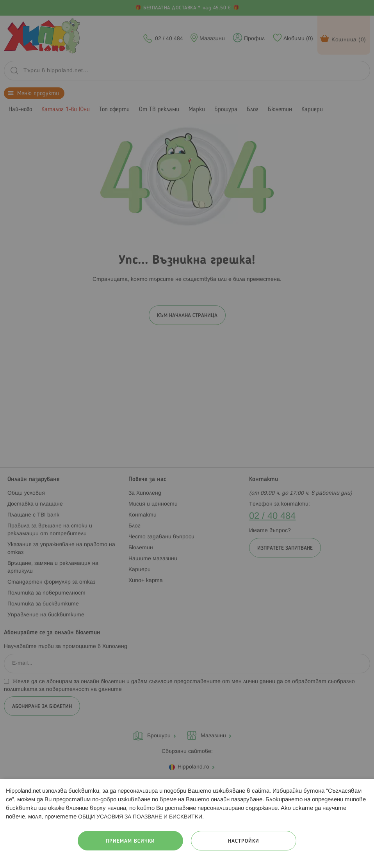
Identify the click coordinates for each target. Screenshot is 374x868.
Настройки (244, 841)
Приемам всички (130, 841)
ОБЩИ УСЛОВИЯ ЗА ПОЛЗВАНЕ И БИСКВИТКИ (140, 817)
